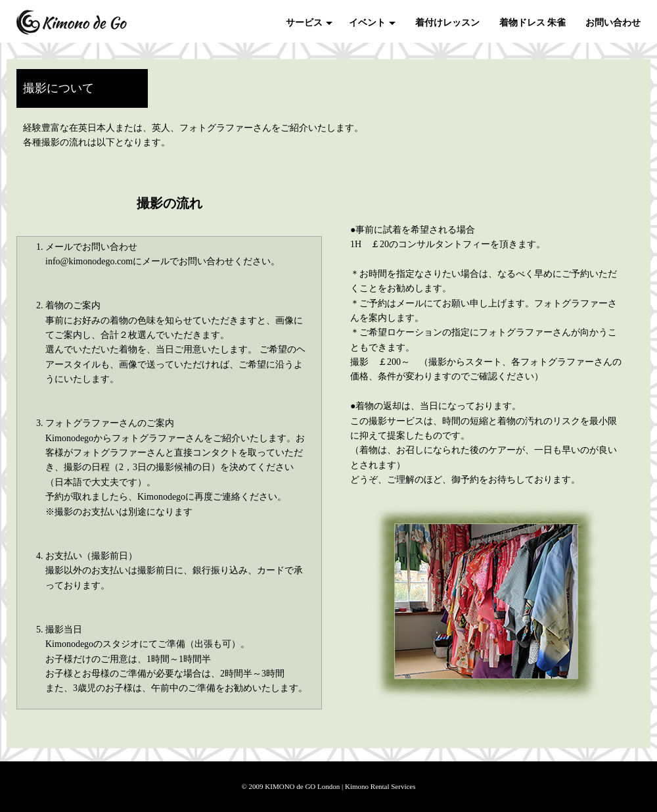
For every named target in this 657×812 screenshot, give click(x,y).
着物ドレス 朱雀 (533, 23)
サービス (304, 23)
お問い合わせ (613, 23)
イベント (367, 23)
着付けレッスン (447, 23)
